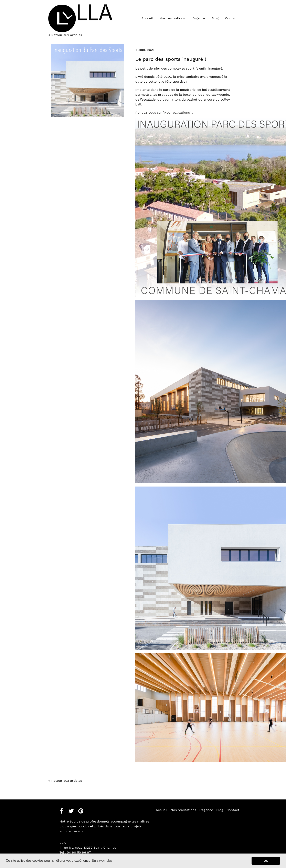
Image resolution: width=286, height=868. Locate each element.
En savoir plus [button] (102, 861)
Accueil (147, 18)
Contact (231, 18)
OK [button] (266, 861)
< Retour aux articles (65, 781)
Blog (215, 18)
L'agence (198, 18)
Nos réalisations (172, 18)
